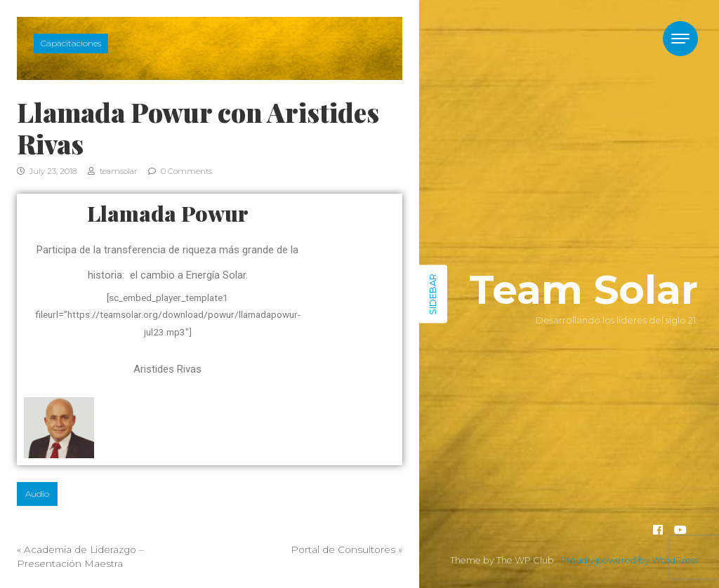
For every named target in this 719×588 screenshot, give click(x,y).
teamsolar (112, 171)
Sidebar (433, 294)
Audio (37, 494)
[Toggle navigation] (680, 39)
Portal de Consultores (343, 549)
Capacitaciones (71, 43)
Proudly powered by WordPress (629, 560)
